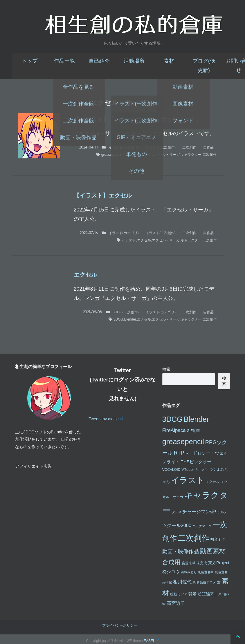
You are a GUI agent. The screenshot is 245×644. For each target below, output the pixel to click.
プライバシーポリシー (120, 625)
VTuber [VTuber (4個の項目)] (188, 470)
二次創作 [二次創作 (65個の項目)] (194, 538)
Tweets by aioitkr (106, 419)
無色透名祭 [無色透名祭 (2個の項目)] (206, 572)
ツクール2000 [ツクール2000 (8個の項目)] (177, 525)
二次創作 (189, 147)
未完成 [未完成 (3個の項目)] (202, 563)
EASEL (151, 641)
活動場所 (134, 61)
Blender (130, 319)
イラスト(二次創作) (161, 147)
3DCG (118, 319)
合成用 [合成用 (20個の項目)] (171, 562)
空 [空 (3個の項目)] (219, 582)
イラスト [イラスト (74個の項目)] (188, 480)
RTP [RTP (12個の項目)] (179, 453)
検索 (166, 369)
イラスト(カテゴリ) (124, 147)
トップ (30, 61)
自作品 (208, 147)
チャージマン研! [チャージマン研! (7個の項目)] (199, 512)
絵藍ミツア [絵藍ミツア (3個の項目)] (179, 594)
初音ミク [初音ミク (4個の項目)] (218, 539)
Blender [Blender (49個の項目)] (197, 419)
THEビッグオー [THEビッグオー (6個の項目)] (196, 462)
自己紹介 (99, 61)
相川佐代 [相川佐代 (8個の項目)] (182, 582)
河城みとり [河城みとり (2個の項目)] (189, 572)
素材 (169, 61)
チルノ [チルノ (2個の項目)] (222, 512)
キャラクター (191, 155)
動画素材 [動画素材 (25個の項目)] (213, 551)
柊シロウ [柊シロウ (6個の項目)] (171, 572)
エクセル (144, 155)
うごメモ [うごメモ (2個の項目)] (201, 470)
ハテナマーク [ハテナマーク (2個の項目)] (202, 526)
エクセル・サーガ (166, 155)
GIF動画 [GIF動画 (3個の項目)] (193, 431)
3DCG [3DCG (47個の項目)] (172, 419)
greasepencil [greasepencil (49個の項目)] (183, 442)
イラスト (129, 155)
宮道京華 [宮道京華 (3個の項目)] (189, 563)
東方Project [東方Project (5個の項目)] (219, 563)
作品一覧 (64, 61)
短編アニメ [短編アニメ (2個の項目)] (208, 582)
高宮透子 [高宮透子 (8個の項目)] (176, 603)
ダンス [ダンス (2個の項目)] (177, 512)
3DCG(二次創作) (126, 312)
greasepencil (111, 155)
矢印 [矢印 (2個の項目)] (196, 582)
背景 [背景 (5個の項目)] (192, 594)
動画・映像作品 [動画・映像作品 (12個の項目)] (181, 551)
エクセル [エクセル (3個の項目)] (212, 482)
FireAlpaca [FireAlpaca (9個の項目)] (174, 430)
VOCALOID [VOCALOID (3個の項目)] (171, 470)
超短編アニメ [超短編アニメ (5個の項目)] (210, 594)
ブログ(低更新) (204, 66)
